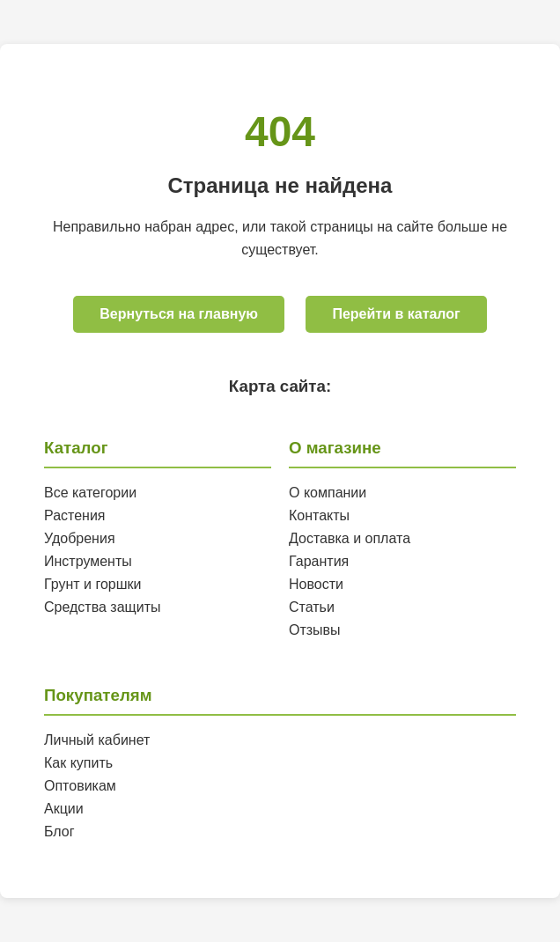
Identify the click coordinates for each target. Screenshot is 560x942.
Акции (64, 809)
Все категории (90, 493)
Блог (59, 832)
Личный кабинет (97, 740)
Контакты (319, 515)
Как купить (78, 763)
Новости (316, 584)
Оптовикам (80, 786)
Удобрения (80, 538)
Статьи (312, 607)
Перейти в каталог (396, 314)
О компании (328, 493)
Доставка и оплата (350, 538)
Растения (75, 515)
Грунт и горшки (93, 584)
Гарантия (319, 561)
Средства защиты (103, 607)
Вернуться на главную (179, 314)
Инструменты (88, 561)
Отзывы (315, 630)
